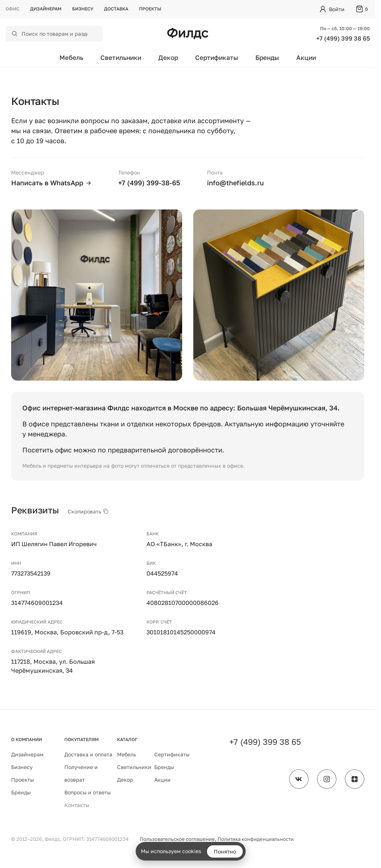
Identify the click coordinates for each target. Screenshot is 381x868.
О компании (27, 739)
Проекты (150, 9)
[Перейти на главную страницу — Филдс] (188, 33)
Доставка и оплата (88, 754)
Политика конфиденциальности (256, 839)
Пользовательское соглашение (177, 839)
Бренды (267, 57)
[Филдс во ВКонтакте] (299, 779)
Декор (168, 57)
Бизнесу (83, 9)
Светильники (121, 57)
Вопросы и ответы (88, 792)
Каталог (127, 739)
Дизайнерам (46, 9)
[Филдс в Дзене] (355, 779)
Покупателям (81, 739)
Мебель (71, 57)
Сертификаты (217, 57)
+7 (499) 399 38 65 (343, 38)
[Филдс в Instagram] (327, 779)
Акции (306, 57)
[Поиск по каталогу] (59, 33)
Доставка (116, 9)
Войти (337, 9)
